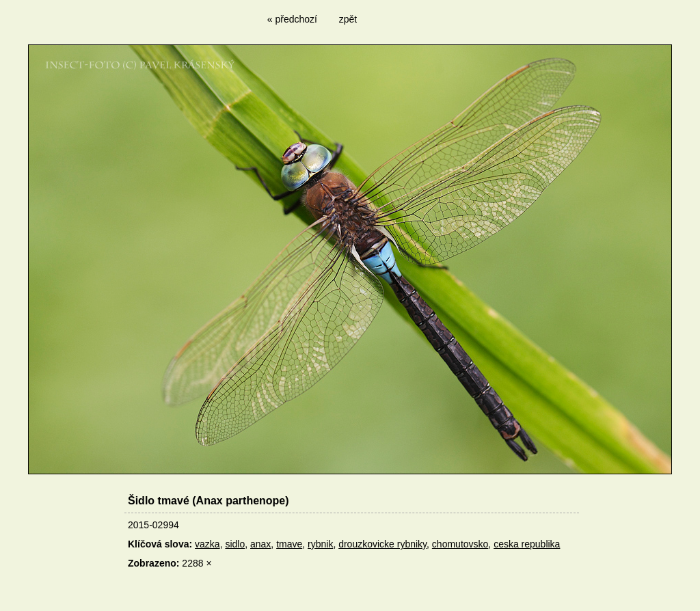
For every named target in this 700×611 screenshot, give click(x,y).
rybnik (320, 544)
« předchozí (292, 19)
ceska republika (527, 544)
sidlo (235, 544)
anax (260, 544)
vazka (207, 544)
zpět (348, 19)
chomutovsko (460, 544)
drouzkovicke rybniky (382, 544)
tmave (289, 544)
